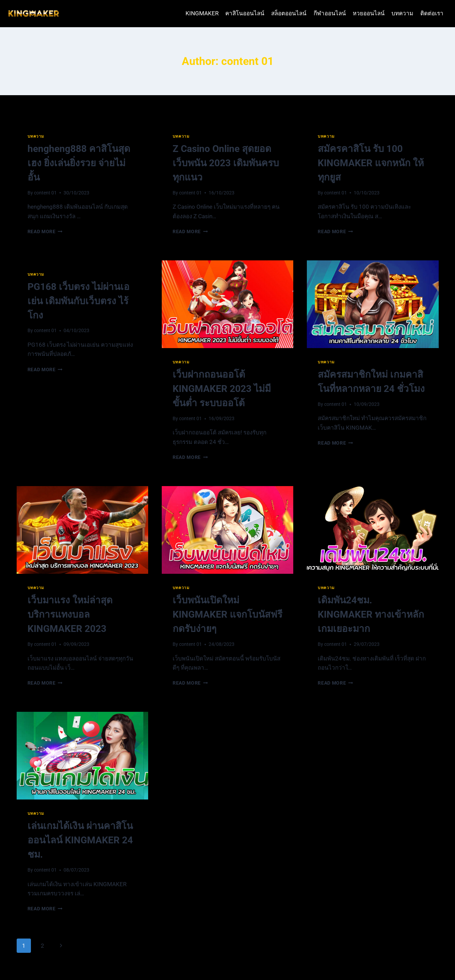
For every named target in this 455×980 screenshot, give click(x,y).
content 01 (45, 193)
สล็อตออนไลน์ (289, 13)
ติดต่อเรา (432, 13)
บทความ (402, 13)
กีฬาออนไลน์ (330, 13)
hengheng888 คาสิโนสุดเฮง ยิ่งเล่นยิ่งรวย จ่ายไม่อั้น (79, 163)
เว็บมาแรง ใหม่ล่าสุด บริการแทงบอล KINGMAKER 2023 (70, 614)
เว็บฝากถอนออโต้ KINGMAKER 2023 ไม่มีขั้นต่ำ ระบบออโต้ (222, 389)
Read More (45, 231)
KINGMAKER (202, 13)
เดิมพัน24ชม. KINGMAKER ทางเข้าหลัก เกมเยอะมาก (371, 614)
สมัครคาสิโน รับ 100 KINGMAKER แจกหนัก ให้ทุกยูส (371, 163)
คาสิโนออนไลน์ (245, 13)
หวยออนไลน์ (369, 13)
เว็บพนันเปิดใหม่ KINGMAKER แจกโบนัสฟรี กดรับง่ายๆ (227, 614)
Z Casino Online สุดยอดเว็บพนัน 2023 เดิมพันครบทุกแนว (226, 163)
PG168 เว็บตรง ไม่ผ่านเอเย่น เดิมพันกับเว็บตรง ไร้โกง (78, 301)
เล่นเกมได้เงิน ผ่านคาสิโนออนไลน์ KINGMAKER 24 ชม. (80, 840)
